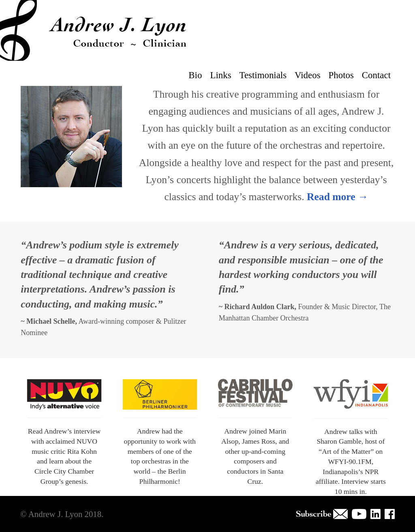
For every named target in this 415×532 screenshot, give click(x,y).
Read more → (338, 197)
